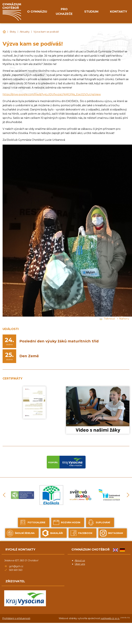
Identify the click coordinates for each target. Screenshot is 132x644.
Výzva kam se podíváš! (46, 32)
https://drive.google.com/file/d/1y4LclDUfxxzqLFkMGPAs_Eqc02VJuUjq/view (52, 94)
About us (80, 560)
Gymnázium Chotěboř (4, 32)
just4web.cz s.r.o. (110, 618)
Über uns (80, 564)
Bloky (13, 32)
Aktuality (25, 32)
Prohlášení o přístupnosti (16, 618)
